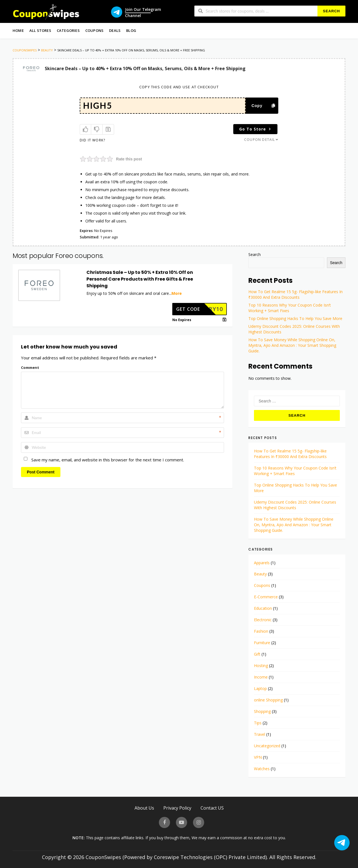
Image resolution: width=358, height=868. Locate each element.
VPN (258, 757)
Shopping (262, 711)
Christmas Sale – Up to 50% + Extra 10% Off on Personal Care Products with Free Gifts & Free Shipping (140, 279)
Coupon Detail (262, 140)
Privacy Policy (177, 808)
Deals (115, 30)
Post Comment (41, 472)
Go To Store (256, 129)
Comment (30, 367)
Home (18, 30)
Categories (68, 30)
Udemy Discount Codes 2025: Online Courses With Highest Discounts (295, 505)
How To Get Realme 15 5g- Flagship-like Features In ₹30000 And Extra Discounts (295, 294)
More (177, 293)
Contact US (212, 808)
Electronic (263, 620)
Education (263, 608)
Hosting (261, 666)
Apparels (262, 563)
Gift (257, 654)
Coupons (94, 30)
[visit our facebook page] (164, 822)
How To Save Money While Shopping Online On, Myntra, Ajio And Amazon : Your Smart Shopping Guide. (292, 345)
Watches (262, 769)
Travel (260, 734)
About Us (144, 808)
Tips (258, 723)
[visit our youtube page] (182, 822)
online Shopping (268, 700)
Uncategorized (267, 746)
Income (261, 677)
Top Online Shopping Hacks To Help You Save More (295, 318)
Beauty (260, 574)
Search (332, 11)
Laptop (260, 688)
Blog (131, 30)
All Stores (40, 30)
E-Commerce (266, 597)
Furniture (262, 643)
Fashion (261, 631)
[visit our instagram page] (199, 822)
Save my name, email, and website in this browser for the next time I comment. (108, 460)
